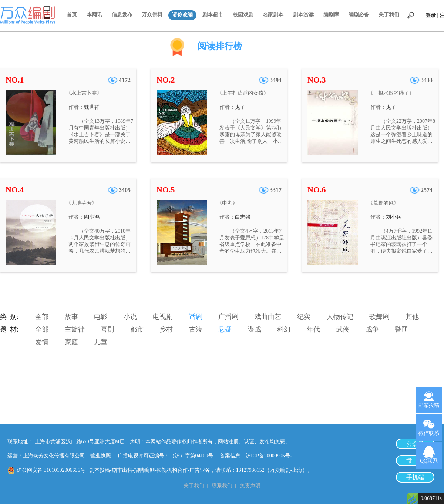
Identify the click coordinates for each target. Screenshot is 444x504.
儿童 (101, 342)
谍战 (255, 329)
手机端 (415, 477)
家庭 (71, 342)
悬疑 (225, 329)
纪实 (304, 317)
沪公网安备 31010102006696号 (51, 470)
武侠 (343, 329)
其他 (412, 317)
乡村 (166, 329)
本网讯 (94, 15)
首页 (72, 15)
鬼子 (240, 107)
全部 (42, 317)
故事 (71, 317)
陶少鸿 (92, 217)
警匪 (401, 329)
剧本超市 (213, 15)
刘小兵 (394, 217)
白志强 (243, 217)
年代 (313, 329)
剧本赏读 (303, 15)
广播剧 (228, 317)
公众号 (415, 444)
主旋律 (75, 329)
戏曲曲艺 (268, 317)
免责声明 (250, 486)
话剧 (196, 317)
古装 (196, 329)
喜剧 (107, 329)
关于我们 (389, 15)
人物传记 (340, 317)
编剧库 (331, 15)
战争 (372, 329)
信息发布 (122, 15)
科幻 (284, 329)
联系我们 (222, 486)
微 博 (415, 461)
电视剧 (163, 317)
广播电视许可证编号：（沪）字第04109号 (168, 456)
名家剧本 (273, 15)
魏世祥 (92, 107)
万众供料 (152, 15)
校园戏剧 (243, 15)
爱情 (42, 342)
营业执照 (101, 456)
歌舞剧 (379, 317)
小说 (130, 317)
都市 (137, 329)
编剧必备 (359, 15)
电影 (101, 317)
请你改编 (182, 15)
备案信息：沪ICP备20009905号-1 (257, 456)
